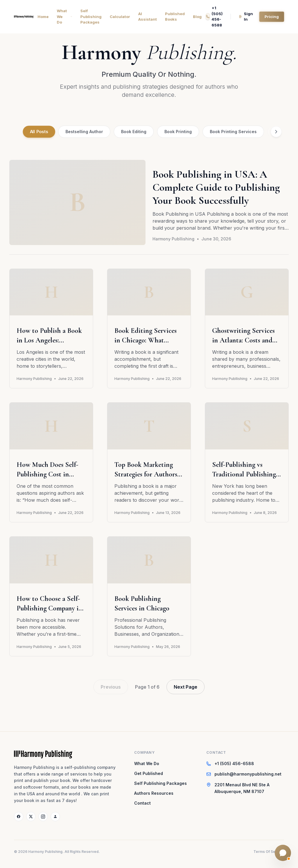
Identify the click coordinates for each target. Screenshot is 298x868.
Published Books (175, 17)
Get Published (149, 773)
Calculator (120, 17)
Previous (111, 687)
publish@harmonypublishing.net (248, 774)
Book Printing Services (233, 132)
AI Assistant (148, 17)
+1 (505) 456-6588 (214, 16)
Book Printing (178, 132)
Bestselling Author (84, 132)
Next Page (186, 687)
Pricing (272, 16)
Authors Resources (154, 793)
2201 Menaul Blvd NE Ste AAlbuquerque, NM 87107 (242, 788)
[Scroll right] (276, 132)
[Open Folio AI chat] (283, 853)
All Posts (39, 132)
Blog (197, 17)
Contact (142, 803)
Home (43, 17)
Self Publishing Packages (91, 16)
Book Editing (134, 132)
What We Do (64, 16)
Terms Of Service (269, 852)
